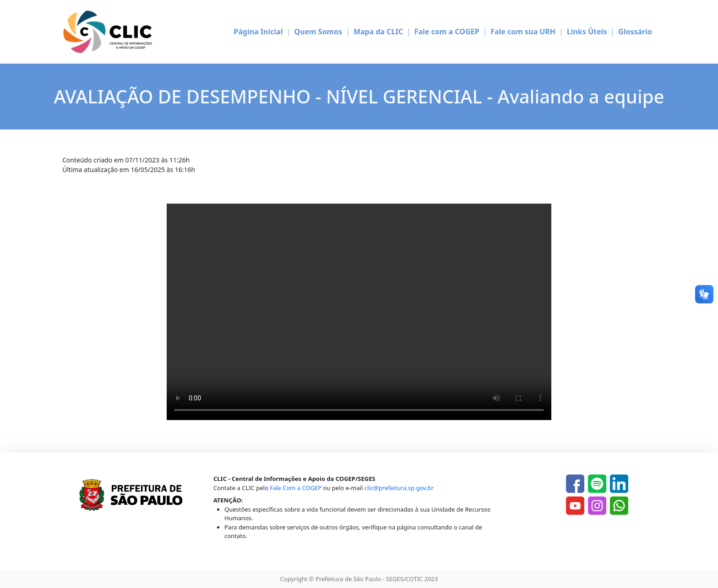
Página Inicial (258, 32)
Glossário (635, 32)
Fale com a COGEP (447, 32)
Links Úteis (587, 32)
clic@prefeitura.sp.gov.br (399, 488)
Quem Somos (318, 32)
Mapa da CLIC (378, 32)
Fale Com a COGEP (296, 488)
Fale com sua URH (523, 32)
